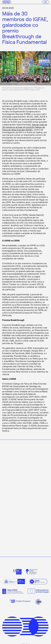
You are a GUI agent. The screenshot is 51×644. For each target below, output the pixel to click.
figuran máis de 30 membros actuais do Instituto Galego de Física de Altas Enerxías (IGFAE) (25, 127)
